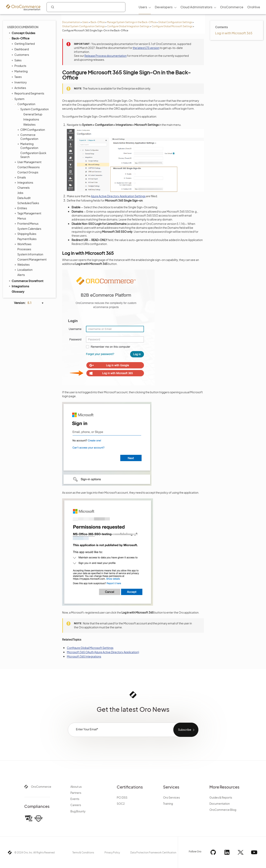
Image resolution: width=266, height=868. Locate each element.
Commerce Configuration (28, 137)
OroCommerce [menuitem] (232, 7)
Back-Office (98, 22)
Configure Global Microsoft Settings (172, 26)
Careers (76, 805)
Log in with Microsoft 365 (234, 33)
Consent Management (32, 259)
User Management (28, 162)
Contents (221, 27)
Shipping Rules (26, 234)
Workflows (23, 244)
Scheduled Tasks (28, 203)
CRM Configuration (32, 130)
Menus (22, 218)
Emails (21, 177)
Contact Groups (28, 172)
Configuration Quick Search (33, 155)
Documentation (71, 22)
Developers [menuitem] (164, 7)
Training (168, 804)
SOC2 (121, 804)
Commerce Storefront (26, 281)
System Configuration (34, 109)
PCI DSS (122, 797)
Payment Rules (27, 239)
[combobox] (86, 7)
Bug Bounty (78, 811)
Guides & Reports (221, 797)
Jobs (20, 193)
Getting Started (24, 44)
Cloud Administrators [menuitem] (196, 7)
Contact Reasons (28, 167)
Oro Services (171, 797)
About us (76, 787)
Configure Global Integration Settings (128, 26)
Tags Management (28, 213)
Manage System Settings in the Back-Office (131, 22)
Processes (24, 249)
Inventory (20, 82)
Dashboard (21, 49)
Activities (19, 88)
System (18, 99)
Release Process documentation (105, 56)
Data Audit (24, 198)
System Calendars (29, 229)
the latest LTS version (146, 48)
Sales (17, 60)
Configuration (25, 104)
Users (85, 22)
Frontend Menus (27, 223)
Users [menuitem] (143, 7)
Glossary (18, 291)
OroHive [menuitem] (254, 7)
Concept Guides (22, 33)
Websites (29, 124)
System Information (30, 254)
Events (75, 799)
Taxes (17, 77)
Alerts (21, 275)
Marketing (20, 71)
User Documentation (23, 27)
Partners (76, 793)
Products (19, 66)
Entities (21, 208)
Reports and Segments (28, 93)
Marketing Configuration (28, 146)
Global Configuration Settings (175, 22)
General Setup (33, 114)
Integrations (31, 119)
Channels (23, 188)
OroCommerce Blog (223, 810)
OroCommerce (41, 787)
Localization (24, 270)
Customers (21, 55)
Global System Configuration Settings (84, 26)
